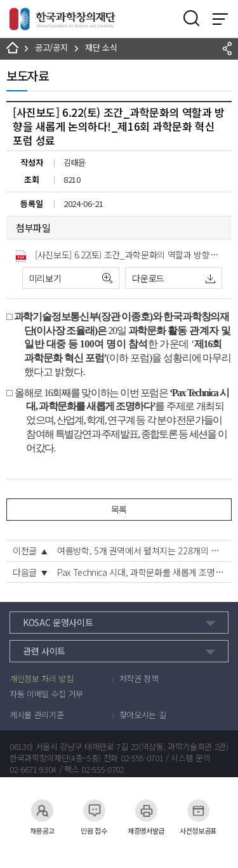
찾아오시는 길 (143, 715)
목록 (119, 509)
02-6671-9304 (33, 770)
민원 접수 (94, 811)
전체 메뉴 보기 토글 (220, 19)
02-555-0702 (102, 770)
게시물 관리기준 (36, 715)
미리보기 (45, 278)
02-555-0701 (142, 758)
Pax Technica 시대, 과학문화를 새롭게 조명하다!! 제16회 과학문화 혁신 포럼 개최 (141, 572)
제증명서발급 (146, 811)
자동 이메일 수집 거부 (46, 694)
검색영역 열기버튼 (192, 18)
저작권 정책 (139, 679)
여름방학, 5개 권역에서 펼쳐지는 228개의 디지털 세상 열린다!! (141, 551)
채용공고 (42, 811)
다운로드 (148, 278)
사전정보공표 (198, 811)
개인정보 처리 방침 (42, 679)
